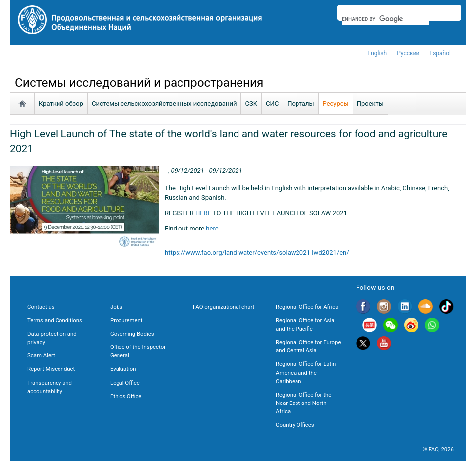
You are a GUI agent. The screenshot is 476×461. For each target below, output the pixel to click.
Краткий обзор (61, 103)
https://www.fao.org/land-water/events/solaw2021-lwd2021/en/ (257, 253)
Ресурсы (336, 103)
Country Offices (295, 425)
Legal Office (125, 383)
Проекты (370, 103)
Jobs (116, 307)
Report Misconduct (51, 369)
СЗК (251, 103)
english (377, 53)
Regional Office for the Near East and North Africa (303, 403)
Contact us (41, 307)
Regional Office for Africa (307, 307)
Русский (408, 53)
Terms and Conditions (55, 320)
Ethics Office (126, 396)
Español (440, 53)
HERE (203, 213)
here (212, 228)
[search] (386, 19)
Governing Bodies (132, 334)
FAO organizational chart (224, 307)
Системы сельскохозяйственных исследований (164, 103)
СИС (272, 103)
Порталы (300, 103)
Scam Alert (41, 355)
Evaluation (123, 369)
